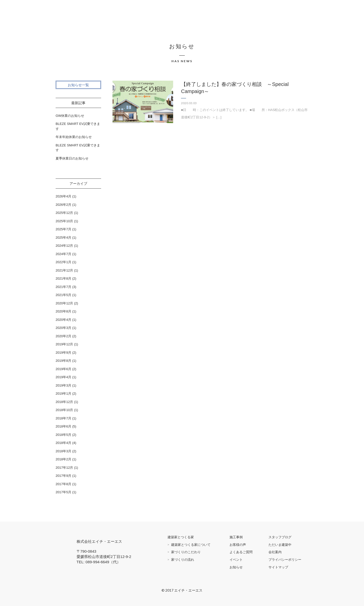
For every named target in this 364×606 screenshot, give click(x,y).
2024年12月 (64, 246)
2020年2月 (63, 336)
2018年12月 (64, 402)
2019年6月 (63, 369)
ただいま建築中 (280, 545)
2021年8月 (63, 278)
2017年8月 (63, 484)
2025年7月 (63, 229)
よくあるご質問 (241, 552)
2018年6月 (63, 426)
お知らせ (236, 567)
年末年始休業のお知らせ (74, 137)
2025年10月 (64, 221)
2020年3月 (63, 328)
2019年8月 (63, 361)
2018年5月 (63, 435)
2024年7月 (63, 254)
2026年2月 (63, 205)
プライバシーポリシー (285, 560)
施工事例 (236, 537)
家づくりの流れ (183, 560)
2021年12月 (64, 270)
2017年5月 (63, 492)
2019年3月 (63, 385)
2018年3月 (63, 451)
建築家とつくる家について (191, 545)
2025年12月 (64, 213)
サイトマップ (278, 567)
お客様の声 (238, 545)
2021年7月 (63, 287)
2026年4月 (63, 196)
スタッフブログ (280, 537)
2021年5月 (63, 295)
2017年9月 (63, 476)
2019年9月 (63, 353)
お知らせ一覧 (78, 85)
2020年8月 (63, 311)
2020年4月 (63, 320)
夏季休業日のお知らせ (72, 158)
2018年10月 (64, 410)
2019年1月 (63, 394)
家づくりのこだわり (186, 552)
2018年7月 (63, 418)
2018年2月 (63, 459)
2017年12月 (64, 468)
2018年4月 (63, 443)
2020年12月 (64, 303)
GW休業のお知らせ (70, 116)
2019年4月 (63, 377)
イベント (236, 560)
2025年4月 (63, 238)
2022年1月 (63, 262)
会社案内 (275, 552)
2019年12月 (64, 344)
